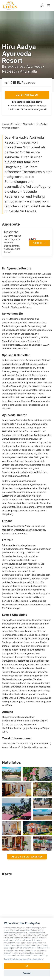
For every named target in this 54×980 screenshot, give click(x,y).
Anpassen (27, 973)
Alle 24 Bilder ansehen (27, 857)
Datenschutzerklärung (35, 959)
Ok (27, 966)
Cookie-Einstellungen (12, 959)
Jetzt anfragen (27, 95)
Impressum (23, 959)
